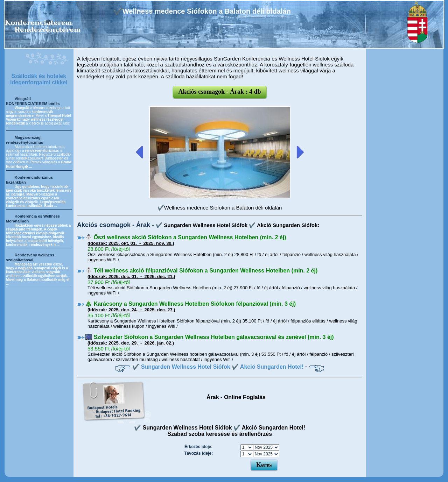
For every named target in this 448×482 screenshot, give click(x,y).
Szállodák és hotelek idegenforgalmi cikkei (39, 79)
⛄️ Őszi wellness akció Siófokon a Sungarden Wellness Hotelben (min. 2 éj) (186, 237)
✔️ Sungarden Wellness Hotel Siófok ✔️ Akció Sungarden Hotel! (218, 367)
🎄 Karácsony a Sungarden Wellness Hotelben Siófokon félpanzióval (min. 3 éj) (190, 304)
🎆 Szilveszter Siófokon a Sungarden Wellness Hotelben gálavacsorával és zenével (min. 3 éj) (209, 337)
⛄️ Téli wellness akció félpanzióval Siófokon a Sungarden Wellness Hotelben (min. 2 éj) (201, 271)
